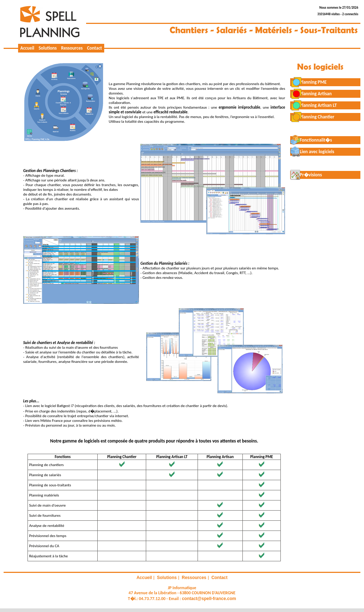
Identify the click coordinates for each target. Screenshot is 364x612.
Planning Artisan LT (314, 105)
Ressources (72, 48)
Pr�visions (306, 175)
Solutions (48, 48)
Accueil (27, 48)
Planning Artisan (311, 94)
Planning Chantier (312, 117)
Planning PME (308, 82)
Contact (94, 48)
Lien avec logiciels (312, 152)
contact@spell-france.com (209, 599)
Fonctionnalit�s (311, 140)
